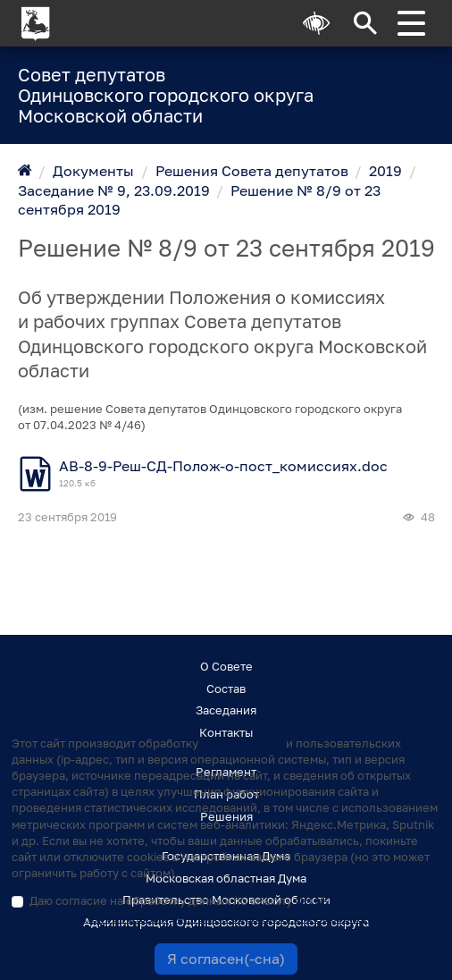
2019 (385, 171)
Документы (93, 171)
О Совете (226, 666)
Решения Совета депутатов (252, 171)
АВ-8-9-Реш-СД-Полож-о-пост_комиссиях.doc (223, 466)
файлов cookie (242, 743)
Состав (226, 689)
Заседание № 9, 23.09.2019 (114, 190)
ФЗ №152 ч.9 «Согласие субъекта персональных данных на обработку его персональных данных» (229, 917)
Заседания (226, 710)
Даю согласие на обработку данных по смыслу (229, 917)
